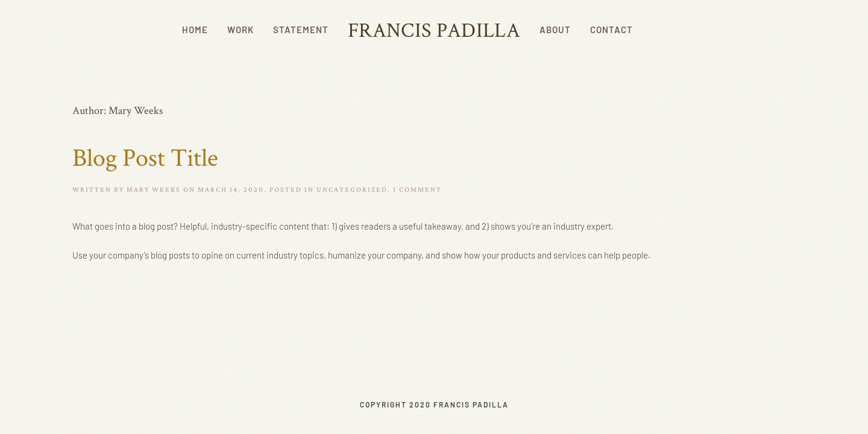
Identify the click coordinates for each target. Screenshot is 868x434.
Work (241, 30)
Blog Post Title (145, 157)
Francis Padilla (434, 30)
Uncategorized (352, 189)
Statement (301, 30)
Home (195, 30)
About (555, 30)
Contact (612, 30)
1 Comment (417, 189)
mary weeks (154, 189)
